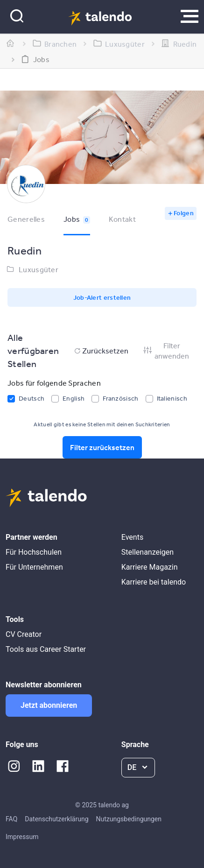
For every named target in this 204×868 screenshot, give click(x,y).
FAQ (11, 819)
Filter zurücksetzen (102, 447)
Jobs (77, 219)
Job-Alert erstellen (102, 297)
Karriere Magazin (150, 567)
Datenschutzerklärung (56, 819)
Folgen (184, 213)
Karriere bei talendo (154, 582)
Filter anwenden (166, 351)
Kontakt (122, 219)
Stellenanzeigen (148, 552)
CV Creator (24, 634)
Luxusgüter (39, 269)
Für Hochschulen (34, 552)
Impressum (22, 837)
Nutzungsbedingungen (129, 819)
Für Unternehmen (34, 567)
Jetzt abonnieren (49, 705)
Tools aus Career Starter (46, 649)
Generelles (26, 219)
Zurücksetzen (101, 351)
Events (132, 537)
